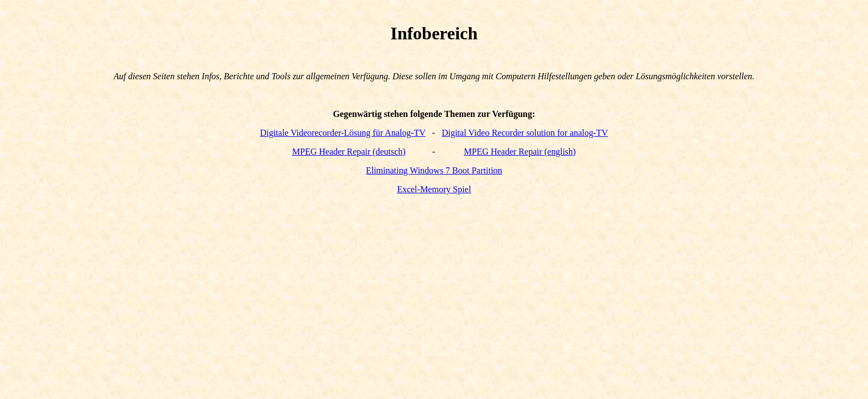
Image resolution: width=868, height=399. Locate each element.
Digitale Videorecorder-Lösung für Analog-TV (343, 133)
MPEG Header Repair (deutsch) (349, 152)
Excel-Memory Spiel (434, 189)
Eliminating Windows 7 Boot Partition (434, 170)
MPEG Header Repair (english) (520, 152)
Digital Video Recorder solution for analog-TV (525, 133)
